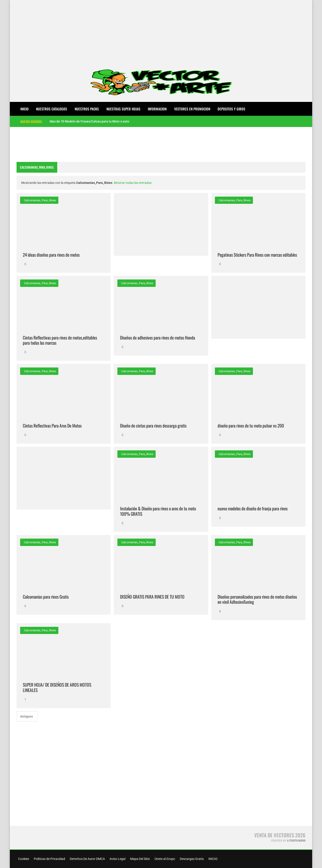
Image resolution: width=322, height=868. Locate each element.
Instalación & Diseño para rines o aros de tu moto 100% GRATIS (158, 511)
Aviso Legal (117, 859)
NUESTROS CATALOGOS (52, 109)
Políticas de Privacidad (49, 859)
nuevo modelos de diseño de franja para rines (253, 508)
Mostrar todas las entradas (133, 183)
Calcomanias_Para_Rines (40, 200)
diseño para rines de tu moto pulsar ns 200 (251, 426)
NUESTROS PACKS (87, 109)
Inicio (24, 109)
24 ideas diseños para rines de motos (51, 255)
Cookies (23, 859)
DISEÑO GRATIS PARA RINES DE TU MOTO (152, 597)
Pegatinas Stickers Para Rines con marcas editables (257, 255)
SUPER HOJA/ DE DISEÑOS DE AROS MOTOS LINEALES (57, 687)
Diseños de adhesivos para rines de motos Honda (158, 338)
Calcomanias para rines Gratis (46, 597)
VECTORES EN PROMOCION (192, 109)
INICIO (213, 859)
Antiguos (27, 716)
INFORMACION (157, 109)
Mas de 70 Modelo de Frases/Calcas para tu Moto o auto (89, 121)
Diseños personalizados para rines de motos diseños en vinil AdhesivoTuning (257, 599)
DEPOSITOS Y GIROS (231, 109)
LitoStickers (296, 841)
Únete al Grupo (164, 859)
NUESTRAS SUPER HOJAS (123, 109)
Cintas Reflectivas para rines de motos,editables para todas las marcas (60, 340)
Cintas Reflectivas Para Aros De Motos (52, 426)
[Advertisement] (161, 31)
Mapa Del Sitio (140, 859)
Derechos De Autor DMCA (87, 859)
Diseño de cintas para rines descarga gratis (153, 426)
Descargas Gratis (191, 859)
